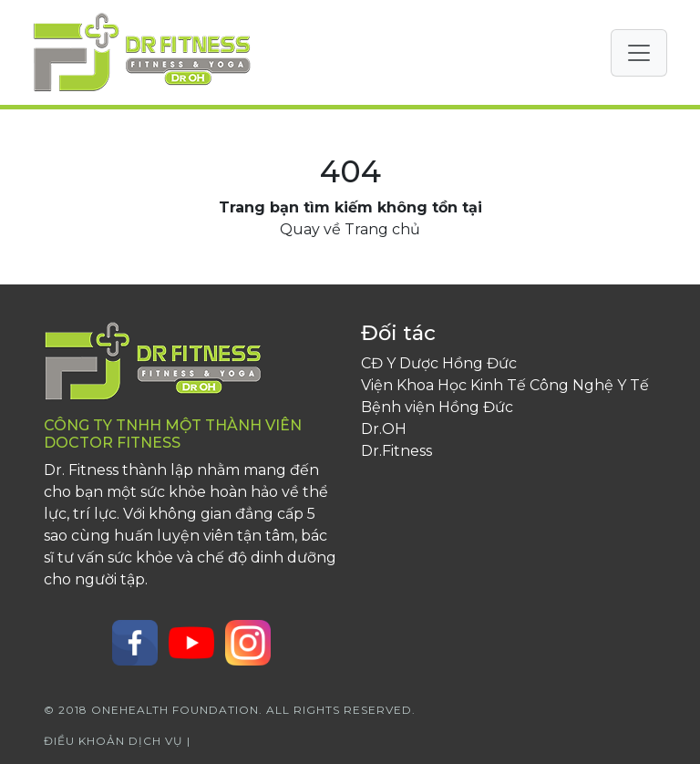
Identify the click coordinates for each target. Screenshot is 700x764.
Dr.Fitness (396, 451)
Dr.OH (384, 429)
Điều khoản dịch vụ (115, 741)
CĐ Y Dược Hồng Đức (439, 363)
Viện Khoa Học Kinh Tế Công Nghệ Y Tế (505, 385)
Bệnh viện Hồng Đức (437, 407)
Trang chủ (382, 229)
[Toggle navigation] (639, 53)
